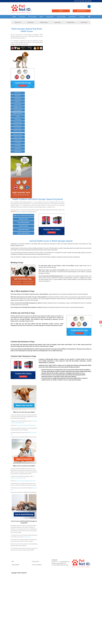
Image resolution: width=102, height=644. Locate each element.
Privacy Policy (35, 561)
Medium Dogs (44, 22)
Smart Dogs (84, 22)
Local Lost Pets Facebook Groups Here (26, 425)
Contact (82, 17)
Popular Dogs (71, 22)
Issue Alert (50, 17)
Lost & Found (61, 17)
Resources (72, 17)
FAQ (13, 561)
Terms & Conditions (37, 565)
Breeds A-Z (18, 22)
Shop (41, 17)
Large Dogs (57, 22)
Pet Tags (22, 17)
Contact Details (15, 565)
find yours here (27, 537)
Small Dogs (31, 22)
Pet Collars (32, 17)
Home (14, 17)
